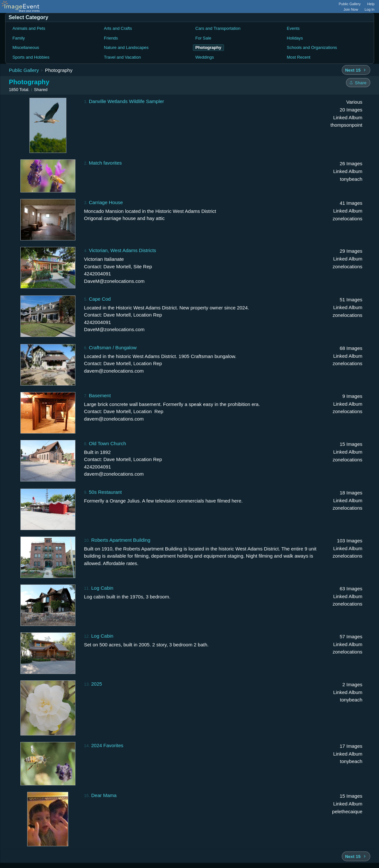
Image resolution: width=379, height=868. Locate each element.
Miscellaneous (26, 47)
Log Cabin (102, 588)
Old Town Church (108, 443)
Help (371, 4)
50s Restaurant (106, 492)
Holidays (295, 38)
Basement (100, 395)
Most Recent (299, 57)
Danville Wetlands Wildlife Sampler (127, 101)
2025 (97, 684)
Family (19, 38)
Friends (111, 38)
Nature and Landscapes (126, 47)
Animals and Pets (29, 28)
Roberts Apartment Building (121, 540)
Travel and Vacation (122, 57)
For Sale (203, 38)
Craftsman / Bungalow (113, 347)
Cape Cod (100, 299)
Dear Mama (104, 795)
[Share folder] (358, 83)
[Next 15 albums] (356, 70)
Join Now (351, 9)
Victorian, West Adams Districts (123, 250)
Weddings (205, 57)
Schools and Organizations (312, 47)
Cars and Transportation (218, 28)
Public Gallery (350, 4)
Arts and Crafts (118, 28)
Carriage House (106, 202)
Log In (369, 9)
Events (293, 28)
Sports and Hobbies (31, 57)
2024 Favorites (107, 745)
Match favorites (106, 163)
